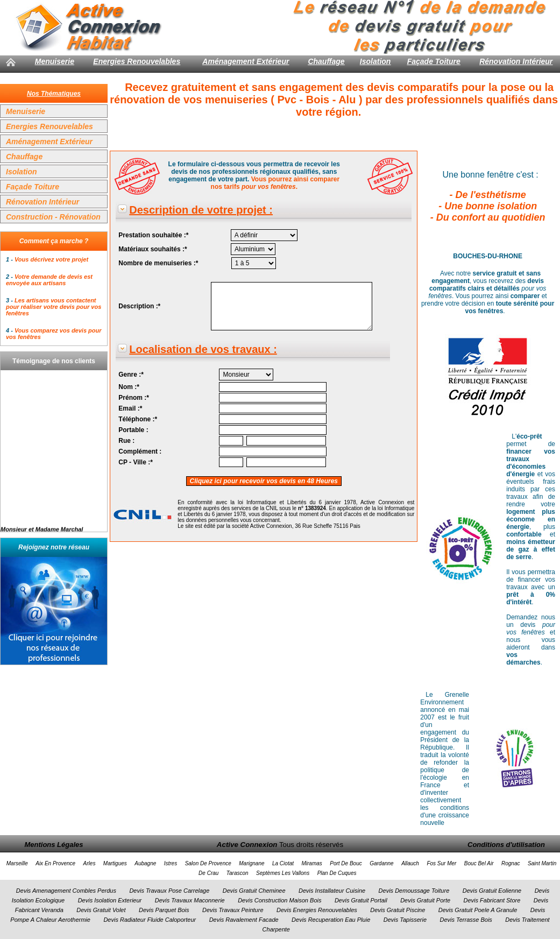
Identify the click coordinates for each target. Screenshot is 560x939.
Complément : (140, 451)
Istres (171, 863)
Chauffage (326, 61)
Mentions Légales (54, 845)
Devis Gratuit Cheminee (254, 891)
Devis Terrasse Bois (466, 920)
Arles (90, 863)
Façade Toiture (434, 61)
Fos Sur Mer (441, 863)
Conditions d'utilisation (506, 845)
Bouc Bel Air (479, 863)
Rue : (126, 441)
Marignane (251, 863)
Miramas (311, 863)
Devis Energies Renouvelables (317, 910)
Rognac (511, 863)
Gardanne (381, 863)
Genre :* (131, 375)
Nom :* (129, 387)
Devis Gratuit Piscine (398, 910)
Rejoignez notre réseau (54, 547)
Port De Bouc (346, 863)
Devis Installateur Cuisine (332, 891)
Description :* (139, 306)
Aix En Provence (55, 863)
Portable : (133, 430)
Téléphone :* (138, 419)
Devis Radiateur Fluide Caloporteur (150, 920)
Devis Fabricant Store (492, 900)
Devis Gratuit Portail (361, 900)
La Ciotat (283, 863)
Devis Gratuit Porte (425, 900)
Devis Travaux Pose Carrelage (169, 891)
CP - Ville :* (136, 462)
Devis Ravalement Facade (244, 920)
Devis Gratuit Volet (101, 910)
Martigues (115, 863)
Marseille (17, 863)
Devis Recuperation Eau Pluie (331, 920)
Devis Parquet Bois (164, 910)
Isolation (375, 61)
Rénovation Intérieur (516, 61)
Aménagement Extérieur (246, 61)
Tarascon (238, 873)
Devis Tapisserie (405, 920)
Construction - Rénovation (53, 217)
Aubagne (145, 863)
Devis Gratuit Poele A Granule (478, 910)
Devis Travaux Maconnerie (190, 900)
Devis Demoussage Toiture (414, 891)
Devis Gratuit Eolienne (492, 891)
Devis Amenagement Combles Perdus (66, 891)
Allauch (410, 863)
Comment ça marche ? (54, 241)
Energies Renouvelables (137, 61)
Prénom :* (134, 398)
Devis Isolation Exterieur (110, 900)
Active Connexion (247, 845)
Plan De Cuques (337, 873)
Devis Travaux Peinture (233, 910)
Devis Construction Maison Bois (279, 900)
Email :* (130, 408)
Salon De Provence (208, 863)
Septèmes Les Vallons (283, 873)
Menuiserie (55, 61)
